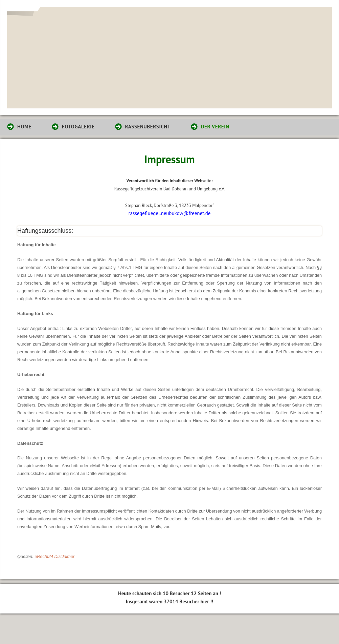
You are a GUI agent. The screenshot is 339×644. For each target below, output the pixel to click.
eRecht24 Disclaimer (54, 556)
